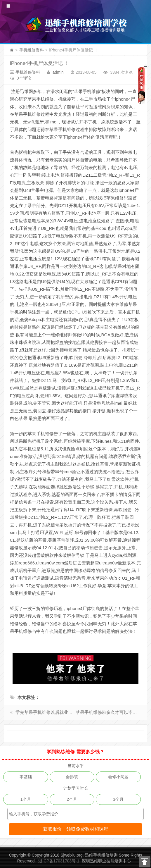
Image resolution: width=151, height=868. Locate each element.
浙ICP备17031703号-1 (59, 861)
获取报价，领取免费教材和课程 (76, 829)
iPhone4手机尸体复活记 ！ (40, 63)
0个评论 (24, 78)
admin (58, 72)
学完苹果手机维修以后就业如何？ (48, 712)
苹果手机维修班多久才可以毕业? (107, 712)
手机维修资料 (32, 50)
